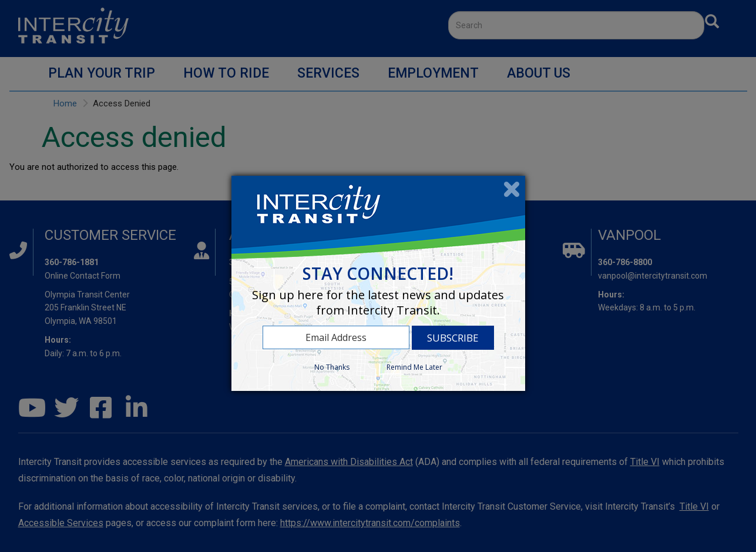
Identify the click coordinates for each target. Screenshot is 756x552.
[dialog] (378, 283)
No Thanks (332, 367)
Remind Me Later (414, 367)
